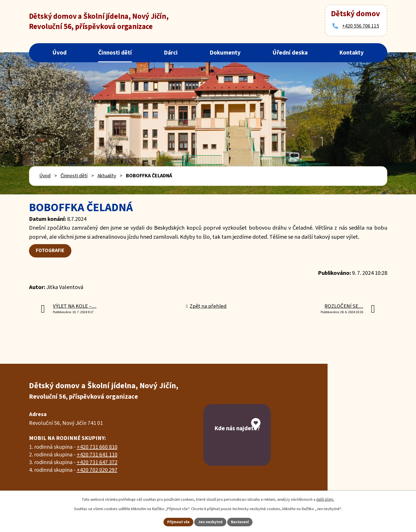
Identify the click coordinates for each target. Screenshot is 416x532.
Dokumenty (225, 53)
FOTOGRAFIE (51, 251)
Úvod (59, 53)
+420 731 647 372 (97, 463)
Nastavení (241, 521)
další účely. (325, 499)
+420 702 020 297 (97, 470)
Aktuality (107, 176)
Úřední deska (290, 53)
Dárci (171, 53)
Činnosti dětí (115, 53)
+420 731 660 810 (97, 447)
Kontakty (351, 53)
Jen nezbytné (210, 521)
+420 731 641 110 (97, 455)
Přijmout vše (177, 521)
